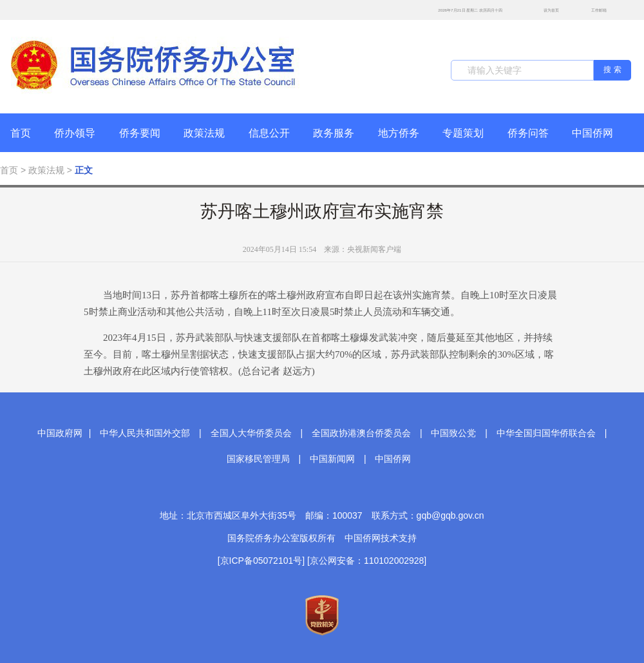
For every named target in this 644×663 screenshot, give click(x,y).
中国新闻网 (332, 459)
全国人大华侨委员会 (251, 433)
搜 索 (612, 70)
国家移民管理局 (258, 459)
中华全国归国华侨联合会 (546, 433)
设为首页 (544, 10)
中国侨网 (592, 133)
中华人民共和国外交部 (145, 433)
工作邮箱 (592, 11)
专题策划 (463, 133)
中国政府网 (60, 433)
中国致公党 (453, 433)
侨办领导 (75, 133)
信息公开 (269, 133)
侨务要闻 (140, 133)
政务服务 (334, 133)
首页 (21, 133)
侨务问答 (528, 133)
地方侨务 (399, 133)
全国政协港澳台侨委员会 (361, 433)
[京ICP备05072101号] (261, 561)
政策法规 (204, 133)
